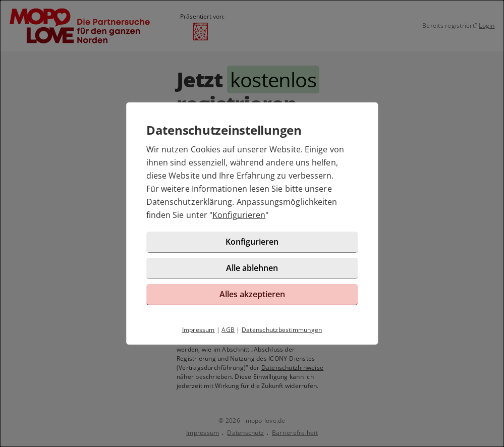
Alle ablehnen (252, 268)
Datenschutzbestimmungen (282, 330)
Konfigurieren (239, 215)
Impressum (199, 330)
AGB (228, 330)
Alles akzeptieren (252, 294)
